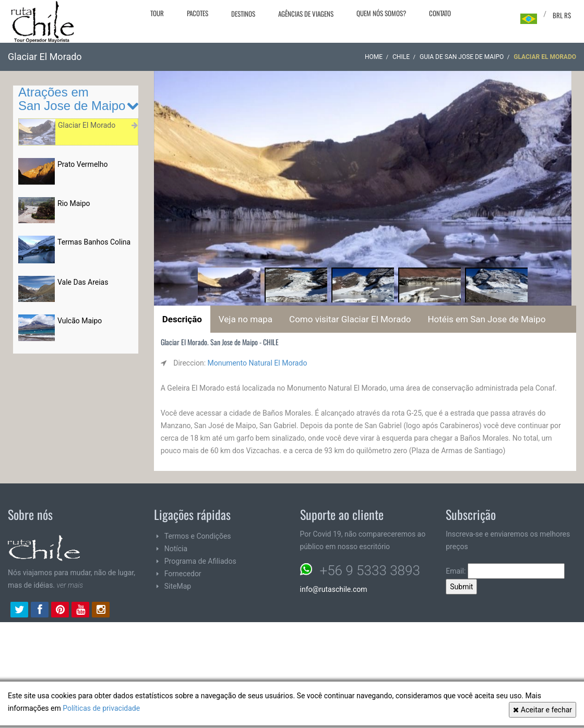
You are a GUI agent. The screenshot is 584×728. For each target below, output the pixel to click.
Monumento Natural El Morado (258, 363)
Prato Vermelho (82, 164)
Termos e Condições (198, 536)
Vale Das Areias (83, 282)
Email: (505, 571)
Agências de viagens (306, 14)
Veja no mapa (246, 319)
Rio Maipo (74, 203)
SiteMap (178, 586)
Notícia (176, 549)
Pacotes (198, 13)
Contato (440, 13)
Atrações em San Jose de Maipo (72, 99)
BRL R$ (562, 15)
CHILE (401, 57)
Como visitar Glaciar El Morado (350, 319)
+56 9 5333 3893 (370, 571)
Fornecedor (183, 574)
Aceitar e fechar (543, 710)
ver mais (70, 585)
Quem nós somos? (381, 13)
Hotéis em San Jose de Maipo (486, 319)
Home (374, 57)
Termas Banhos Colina (94, 242)
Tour (157, 13)
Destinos (243, 14)
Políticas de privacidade (101, 708)
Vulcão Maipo (80, 321)
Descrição (182, 319)
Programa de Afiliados (200, 561)
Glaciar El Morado (87, 125)
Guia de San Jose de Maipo (462, 57)
